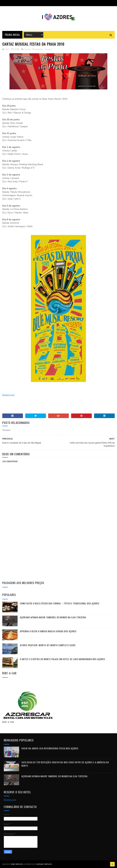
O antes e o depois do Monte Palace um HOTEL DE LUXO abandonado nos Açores (62, 659)
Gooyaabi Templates (44, 864)
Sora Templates (17, 864)
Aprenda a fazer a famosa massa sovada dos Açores (48, 631)
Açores (28, 49)
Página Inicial (12, 35)
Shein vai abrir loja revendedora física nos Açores (50, 748)
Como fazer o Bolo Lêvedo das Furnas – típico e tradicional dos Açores (60, 603)
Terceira (48, 49)
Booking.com (8, 395)
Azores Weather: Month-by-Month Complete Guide (48, 645)
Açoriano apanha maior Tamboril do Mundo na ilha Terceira (53, 617)
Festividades (38, 49)
